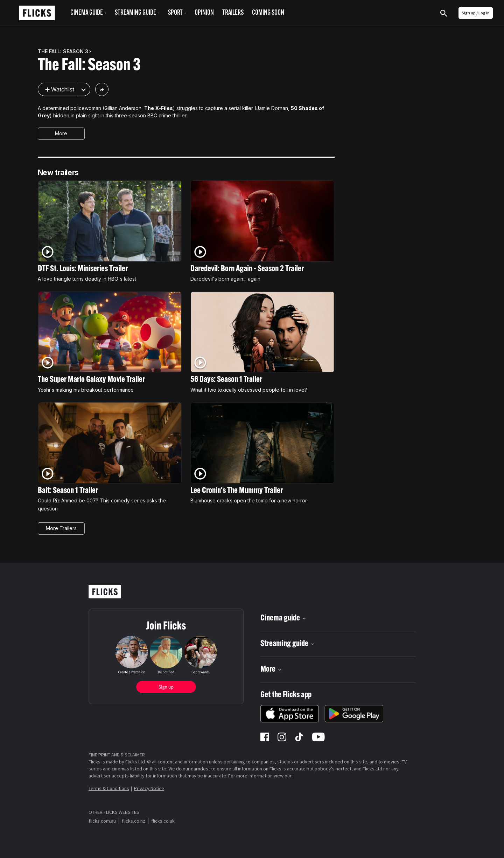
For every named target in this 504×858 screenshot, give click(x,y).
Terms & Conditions (109, 788)
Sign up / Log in (476, 13)
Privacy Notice (149, 788)
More (61, 133)
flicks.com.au (102, 821)
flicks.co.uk (163, 821)
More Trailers (61, 528)
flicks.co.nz (134, 821)
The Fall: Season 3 (89, 66)
